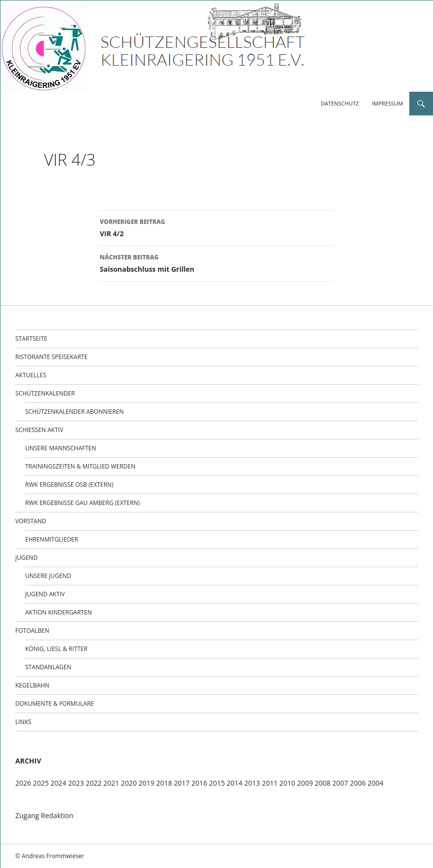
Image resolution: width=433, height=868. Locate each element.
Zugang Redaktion (44, 815)
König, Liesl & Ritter (56, 649)
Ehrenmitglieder (52, 539)
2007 (340, 783)
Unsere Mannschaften (61, 448)
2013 (252, 783)
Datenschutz (340, 103)
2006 (358, 783)
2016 (199, 783)
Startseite (31, 339)
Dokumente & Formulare (55, 704)
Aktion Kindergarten (59, 612)
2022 (94, 783)
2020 (129, 783)
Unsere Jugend (48, 576)
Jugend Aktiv (45, 594)
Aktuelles (31, 375)
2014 (235, 783)
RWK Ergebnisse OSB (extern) (69, 485)
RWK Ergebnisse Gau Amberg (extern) (82, 503)
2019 (147, 783)
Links (23, 722)
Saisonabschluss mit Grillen (217, 263)
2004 (375, 783)
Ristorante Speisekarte (51, 357)
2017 (182, 783)
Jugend (26, 558)
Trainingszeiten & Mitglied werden (80, 466)
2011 (270, 783)
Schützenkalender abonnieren (75, 412)
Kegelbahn (32, 685)
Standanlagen (48, 667)
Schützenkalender (45, 393)
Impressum (388, 103)
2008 (322, 783)
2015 (217, 783)
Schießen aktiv (39, 430)
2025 (41, 783)
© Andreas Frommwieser (50, 856)
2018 (164, 783)
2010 (287, 783)
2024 (58, 783)
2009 (305, 783)
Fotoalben (32, 631)
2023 (76, 783)
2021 (111, 783)
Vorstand (31, 521)
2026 (23, 783)
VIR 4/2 (217, 227)
